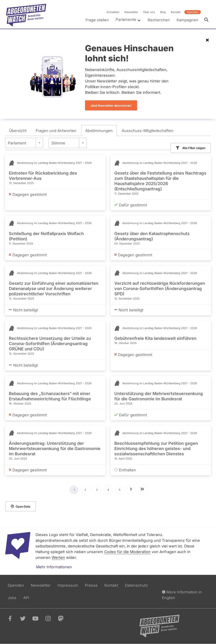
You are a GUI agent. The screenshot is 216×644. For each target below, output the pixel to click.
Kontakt (176, 12)
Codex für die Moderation (127, 552)
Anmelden (113, 12)
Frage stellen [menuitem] (97, 20)
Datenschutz (136, 585)
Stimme (58, 143)
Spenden (193, 12)
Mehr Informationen (54, 567)
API (26, 598)
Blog (163, 12)
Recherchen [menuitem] (159, 20)
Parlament (17, 143)
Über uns (149, 12)
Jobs (12, 598)
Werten (58, 557)
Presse (91, 585)
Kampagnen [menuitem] (187, 20)
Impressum (68, 585)
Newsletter (131, 12)
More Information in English (182, 595)
